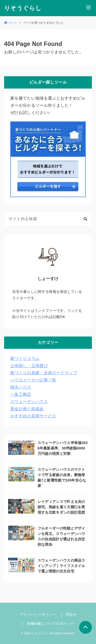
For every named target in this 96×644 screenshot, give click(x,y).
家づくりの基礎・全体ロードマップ (44, 373)
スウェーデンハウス (29, 402)
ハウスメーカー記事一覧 (33, 380)
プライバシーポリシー (38, 614)
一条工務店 (21, 394)
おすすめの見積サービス (33, 416)
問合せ (71, 614)
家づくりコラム (25, 358)
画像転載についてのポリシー (50, 623)
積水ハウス (21, 387)
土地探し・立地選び (29, 366)
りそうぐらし (23, 8)
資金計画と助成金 (27, 409)
